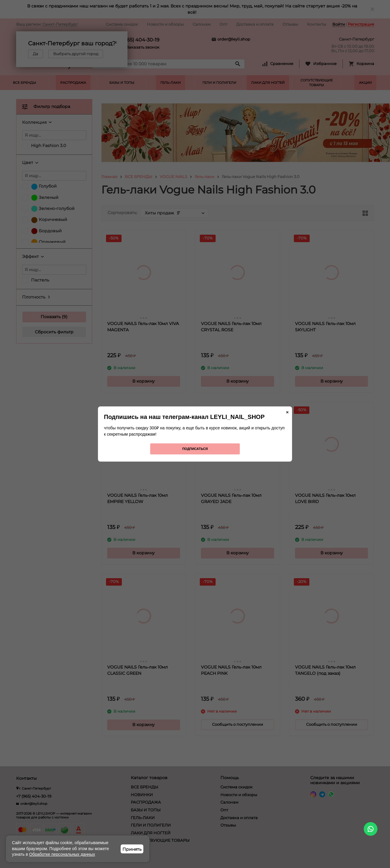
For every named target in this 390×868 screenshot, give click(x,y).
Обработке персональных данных (62, 854)
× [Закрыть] (287, 412)
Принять (132, 849)
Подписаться (195, 449)
